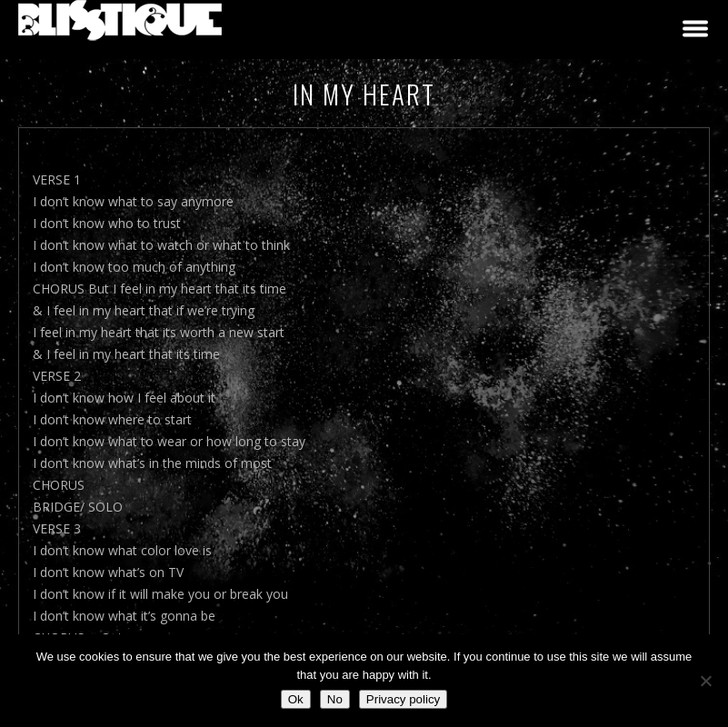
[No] (705, 681)
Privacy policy (403, 699)
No (335, 699)
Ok (296, 699)
